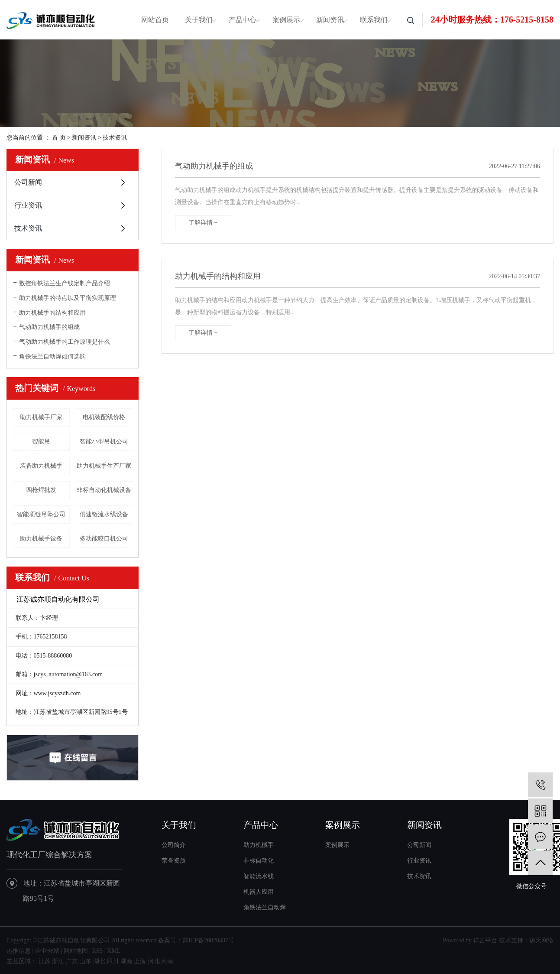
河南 (167, 961)
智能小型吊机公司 (104, 441)
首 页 (59, 138)
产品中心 (243, 20)
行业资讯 (28, 205)
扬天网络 (541, 940)
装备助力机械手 (41, 466)
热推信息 (19, 951)
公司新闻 (28, 182)
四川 (113, 961)
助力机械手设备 (41, 539)
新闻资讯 (330, 20)
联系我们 (374, 20)
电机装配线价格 (104, 417)
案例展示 (286, 20)
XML (114, 951)
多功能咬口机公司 (104, 539)
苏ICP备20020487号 (208, 940)
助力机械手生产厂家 (104, 466)
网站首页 (155, 20)
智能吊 (41, 441)
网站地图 (76, 951)
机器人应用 (259, 892)
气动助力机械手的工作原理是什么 (65, 342)
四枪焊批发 (41, 490)
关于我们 (199, 20)
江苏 (45, 961)
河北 (154, 961)
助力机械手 (259, 845)
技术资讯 (115, 138)
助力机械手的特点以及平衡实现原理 (68, 298)
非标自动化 (259, 861)
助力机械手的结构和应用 (52, 313)
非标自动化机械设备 (104, 490)
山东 (85, 961)
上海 (140, 961)
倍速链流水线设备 (104, 514)
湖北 (99, 961)
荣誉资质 (174, 861)
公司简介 (174, 845)
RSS (97, 951)
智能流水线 (259, 876)
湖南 (126, 961)
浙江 (58, 961)
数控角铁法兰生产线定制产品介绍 (65, 283)
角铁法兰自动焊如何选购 (52, 357)
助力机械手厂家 (41, 417)
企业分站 (47, 951)
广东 (72, 961)
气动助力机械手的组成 (49, 327)
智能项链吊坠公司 (41, 514)
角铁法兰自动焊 (265, 907)
